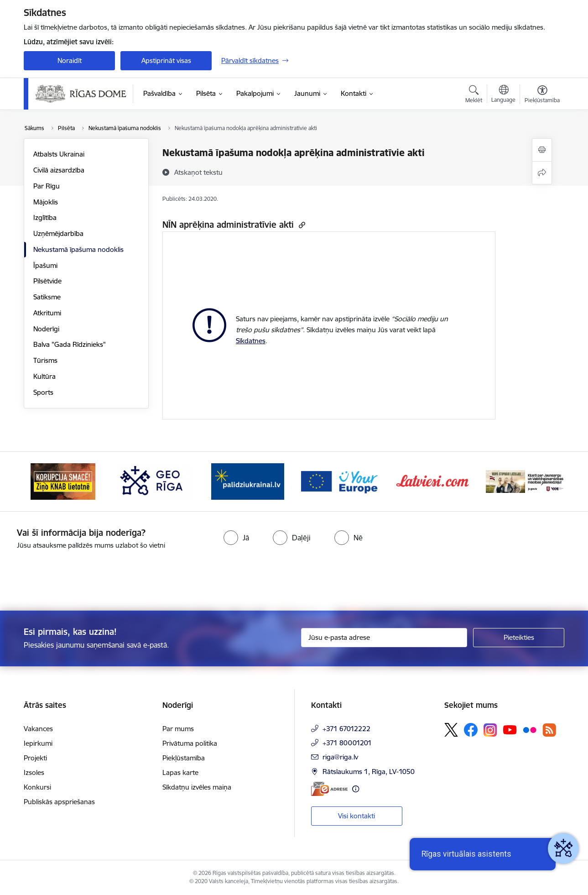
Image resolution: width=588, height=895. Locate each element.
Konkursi (37, 787)
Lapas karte (180, 772)
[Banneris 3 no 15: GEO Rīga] (156, 481)
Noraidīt (70, 60)
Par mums (178, 729)
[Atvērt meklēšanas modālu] (474, 95)
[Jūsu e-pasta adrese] (384, 638)
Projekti (35, 758)
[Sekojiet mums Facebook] (471, 730)
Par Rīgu (47, 186)
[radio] (236, 538)
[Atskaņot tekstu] (198, 172)
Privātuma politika (190, 743)
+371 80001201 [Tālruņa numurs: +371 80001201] (347, 743)
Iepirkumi (38, 743)
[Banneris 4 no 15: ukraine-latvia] (248, 481)
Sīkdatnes (251, 341)
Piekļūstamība (184, 758)
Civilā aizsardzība (59, 170)
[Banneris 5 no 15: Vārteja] (341, 481)
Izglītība (45, 217)
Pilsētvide (47, 281)
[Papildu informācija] (356, 789)
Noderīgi (46, 329)
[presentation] (76, 576)
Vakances (38, 729)
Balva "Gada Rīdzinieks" (70, 344)
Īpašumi (45, 265)
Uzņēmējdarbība (58, 233)
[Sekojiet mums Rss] (549, 730)
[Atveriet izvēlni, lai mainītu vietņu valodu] (503, 95)
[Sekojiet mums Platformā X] (451, 730)
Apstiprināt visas (166, 60)
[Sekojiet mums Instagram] (490, 730)
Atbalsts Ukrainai (59, 154)
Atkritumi (47, 313)
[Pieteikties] (519, 638)
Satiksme (47, 297)
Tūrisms (45, 360)
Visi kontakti (356, 816)
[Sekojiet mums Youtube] (510, 729)
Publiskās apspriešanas (59, 802)
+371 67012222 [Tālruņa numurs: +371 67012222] (346, 729)
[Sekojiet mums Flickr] (530, 729)
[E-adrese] (329, 789)
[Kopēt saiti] (301, 225)
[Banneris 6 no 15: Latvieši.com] (433, 481)
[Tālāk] (544, 482)
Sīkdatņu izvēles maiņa (197, 787)
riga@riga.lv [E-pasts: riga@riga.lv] (340, 757)
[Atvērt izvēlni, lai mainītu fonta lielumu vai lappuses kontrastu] (542, 95)
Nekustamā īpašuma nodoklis (78, 249)
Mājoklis (46, 202)
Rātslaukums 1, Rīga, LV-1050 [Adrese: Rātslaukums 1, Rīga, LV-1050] (369, 772)
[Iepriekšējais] (45, 482)
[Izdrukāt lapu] (542, 150)
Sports (43, 392)
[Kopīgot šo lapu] (542, 173)
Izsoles (34, 772)
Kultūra (44, 376)
